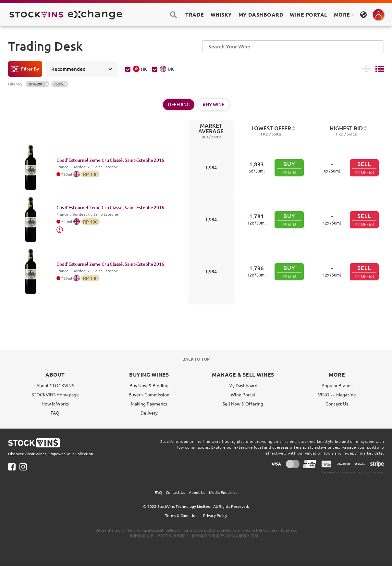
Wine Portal (308, 14)
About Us (197, 492)
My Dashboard (243, 385)
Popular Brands (337, 385)
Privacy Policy (215, 515)
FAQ (55, 413)
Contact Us (337, 404)
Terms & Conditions (182, 515)
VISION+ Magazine (337, 394)
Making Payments (149, 404)
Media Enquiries (223, 492)
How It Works (55, 404)
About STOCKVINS (55, 385)
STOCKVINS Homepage (55, 394)
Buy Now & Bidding (149, 385)
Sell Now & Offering (243, 404)
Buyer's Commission (149, 394)
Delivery (149, 413)
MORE (344, 14)
